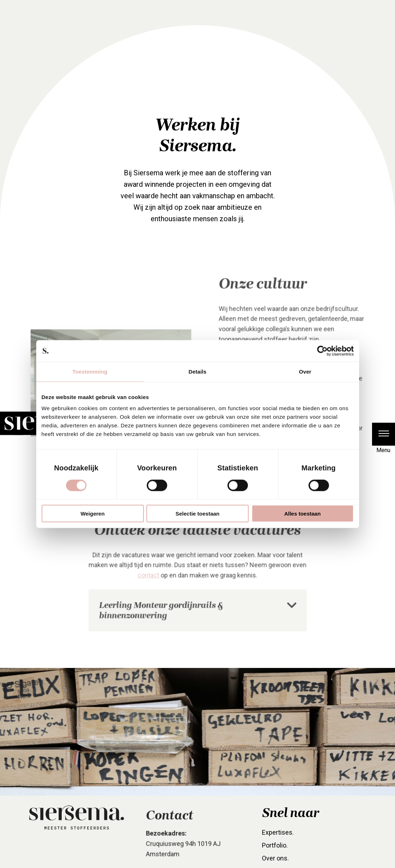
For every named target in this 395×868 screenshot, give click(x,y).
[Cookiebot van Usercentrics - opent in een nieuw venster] (322, 351)
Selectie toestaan (197, 514)
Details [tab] (198, 371)
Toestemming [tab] (90, 371)
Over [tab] (305, 371)
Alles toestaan (302, 514)
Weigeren (92, 514)
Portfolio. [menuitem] (275, 855)
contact (150, 587)
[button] (384, 434)
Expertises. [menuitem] (278, 842)
